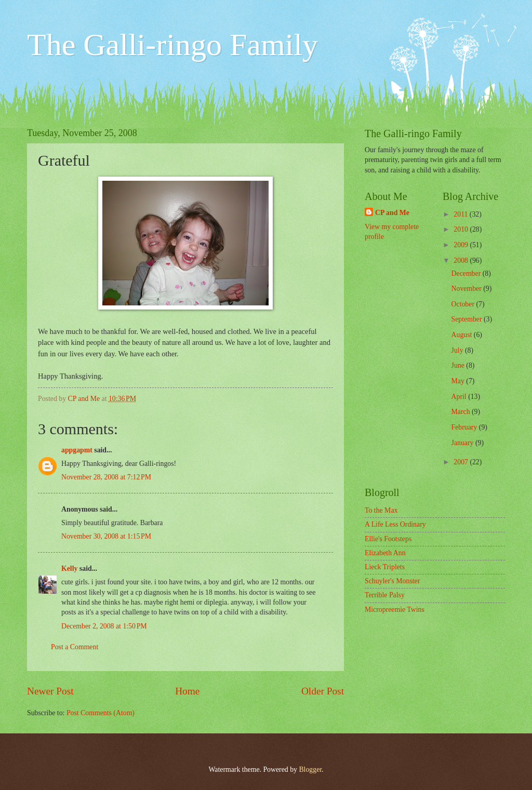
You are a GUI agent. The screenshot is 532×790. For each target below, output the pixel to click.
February (465, 427)
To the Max (381, 510)
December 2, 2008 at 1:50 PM (104, 626)
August (463, 335)
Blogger (310, 769)
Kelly (69, 568)
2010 (462, 229)
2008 (462, 260)
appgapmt (77, 450)
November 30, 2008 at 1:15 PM (106, 536)
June (459, 365)
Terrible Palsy (385, 595)
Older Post (323, 691)
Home (187, 691)
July (458, 350)
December (467, 273)
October (464, 304)
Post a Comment (75, 647)
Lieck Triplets (385, 567)
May (459, 381)
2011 (462, 214)
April (460, 397)
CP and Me (392, 213)
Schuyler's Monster (392, 581)
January (463, 443)
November (468, 289)
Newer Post (50, 691)
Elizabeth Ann (385, 553)
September (468, 319)
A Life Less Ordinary (395, 524)
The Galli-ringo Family (172, 45)
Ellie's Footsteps (388, 539)
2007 (462, 462)
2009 (462, 245)
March (462, 412)
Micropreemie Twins (395, 610)
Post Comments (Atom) (101, 713)
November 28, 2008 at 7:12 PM (106, 477)
